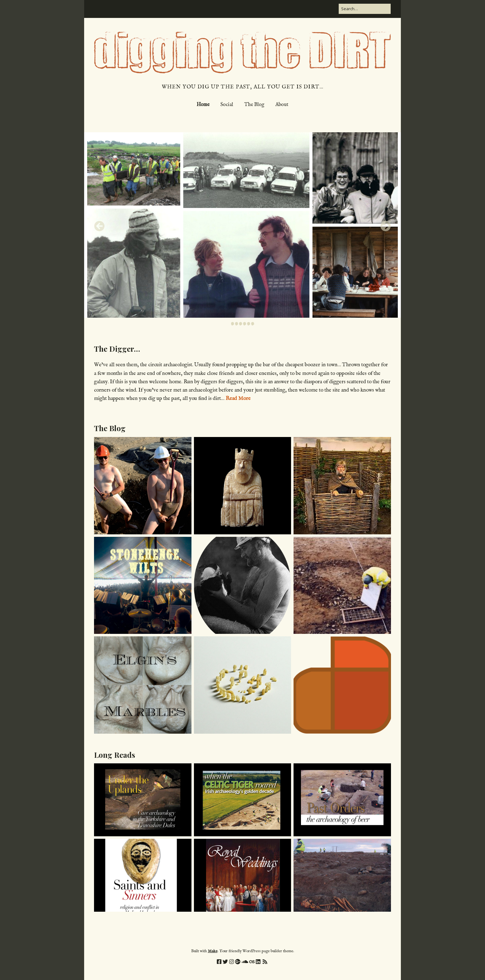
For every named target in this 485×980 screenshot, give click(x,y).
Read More (238, 399)
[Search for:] (365, 9)
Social (227, 105)
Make (213, 951)
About (282, 105)
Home (203, 105)
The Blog (254, 105)
